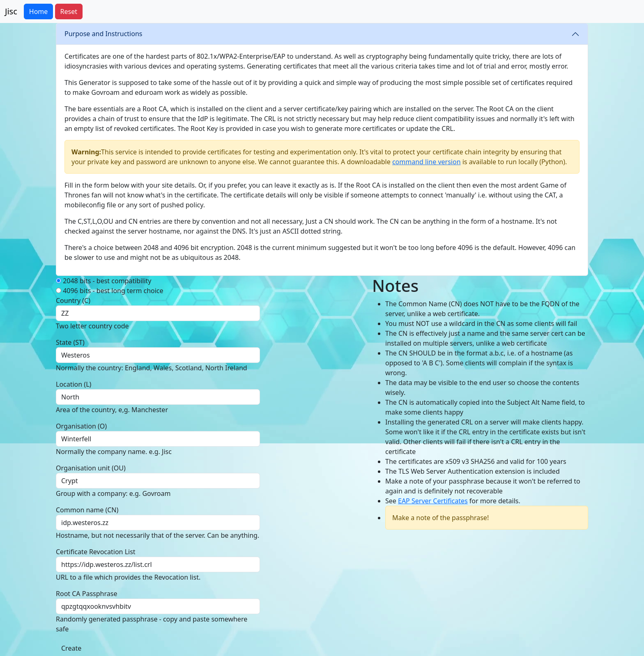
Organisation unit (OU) (91, 468)
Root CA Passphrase (86, 594)
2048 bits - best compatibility (103, 281)
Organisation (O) (81, 426)
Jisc (11, 11)
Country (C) (73, 300)
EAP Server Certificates (433, 501)
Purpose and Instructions (103, 34)
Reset (69, 11)
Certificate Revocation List (96, 552)
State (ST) (70, 342)
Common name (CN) (87, 510)
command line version (427, 162)
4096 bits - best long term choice (110, 291)
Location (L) (74, 384)
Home (39, 11)
